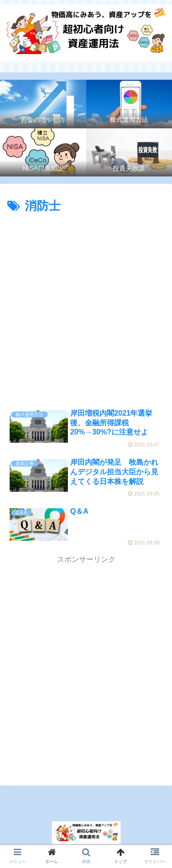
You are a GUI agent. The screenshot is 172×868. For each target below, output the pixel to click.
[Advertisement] (86, 307)
